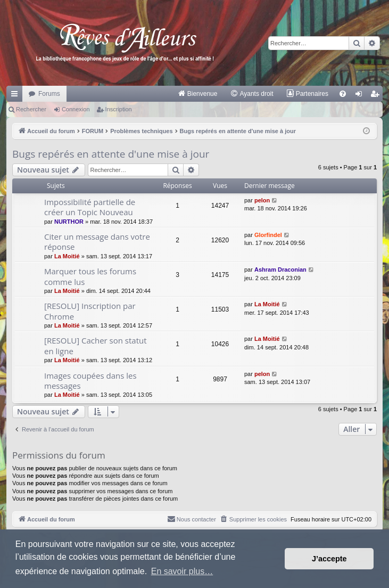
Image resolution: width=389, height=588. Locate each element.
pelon (262, 200)
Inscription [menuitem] (377, 96)
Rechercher (31, 109)
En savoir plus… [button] (182, 571)
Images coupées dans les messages (90, 381)
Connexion (76, 109)
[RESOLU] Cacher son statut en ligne (96, 345)
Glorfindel (268, 235)
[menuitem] (198, 94)
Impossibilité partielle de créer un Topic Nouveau (90, 207)
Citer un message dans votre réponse (97, 242)
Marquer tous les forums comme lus (90, 276)
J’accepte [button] (329, 559)
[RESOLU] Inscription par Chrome (90, 311)
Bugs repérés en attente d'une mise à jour (111, 154)
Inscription (119, 109)
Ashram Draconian (280, 269)
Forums (49, 94)
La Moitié (67, 256)
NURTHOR (69, 222)
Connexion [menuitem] (361, 96)
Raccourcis (16, 96)
